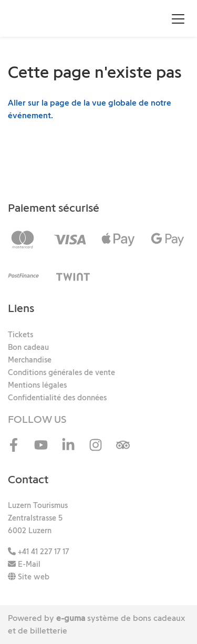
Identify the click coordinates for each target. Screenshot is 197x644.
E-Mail (24, 564)
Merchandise (30, 360)
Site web (29, 577)
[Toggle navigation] (178, 18)
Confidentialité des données (57, 398)
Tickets (20, 335)
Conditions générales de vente (61, 372)
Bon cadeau (28, 347)
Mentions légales (37, 385)
